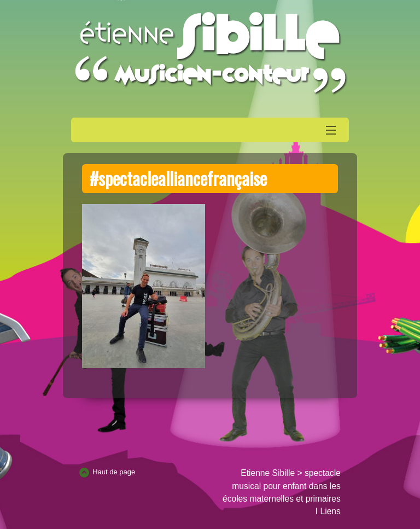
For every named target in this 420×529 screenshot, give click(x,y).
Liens (331, 511)
